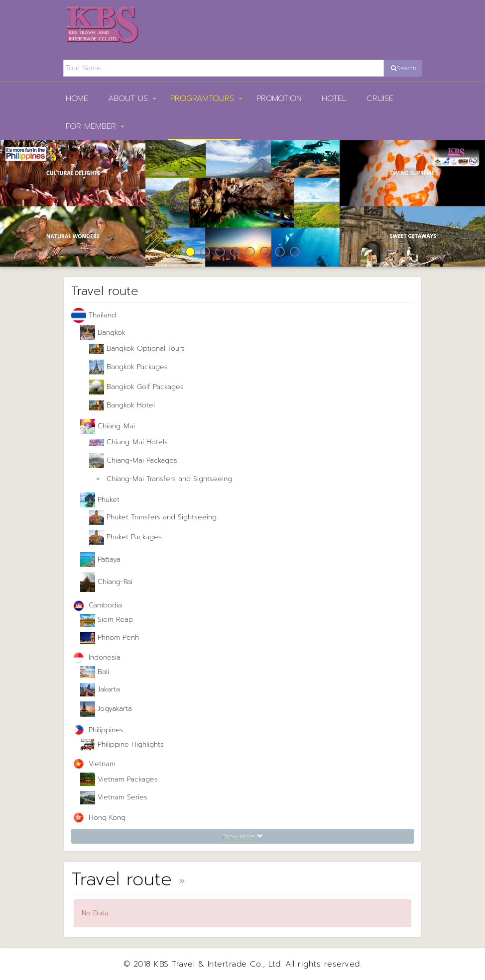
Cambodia (97, 606)
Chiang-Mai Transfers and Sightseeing (161, 479)
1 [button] (190, 252)
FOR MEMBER (91, 126)
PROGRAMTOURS (202, 98)
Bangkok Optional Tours (137, 348)
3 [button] (220, 252)
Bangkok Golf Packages (136, 387)
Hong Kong (98, 818)
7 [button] (280, 252)
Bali (95, 672)
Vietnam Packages (119, 780)
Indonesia (96, 658)
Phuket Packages (125, 537)
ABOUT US (128, 98)
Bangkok (103, 333)
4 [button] (235, 252)
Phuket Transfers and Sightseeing (153, 517)
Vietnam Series (114, 797)
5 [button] (250, 252)
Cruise (380, 98)
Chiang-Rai (106, 582)
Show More (242, 836)
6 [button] (265, 252)
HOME (77, 98)
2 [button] (205, 252)
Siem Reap (107, 620)
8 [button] (295, 252)
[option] (242, 203)
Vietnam (93, 764)
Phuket (100, 500)
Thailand (94, 315)
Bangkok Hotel (122, 405)
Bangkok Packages (128, 367)
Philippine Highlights (122, 744)
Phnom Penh (110, 638)
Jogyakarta (106, 709)
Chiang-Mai (108, 426)
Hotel (334, 98)
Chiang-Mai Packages (133, 461)
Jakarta (100, 690)
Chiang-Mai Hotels (128, 442)
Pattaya (100, 560)
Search (404, 68)
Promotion (279, 98)
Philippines (97, 731)
